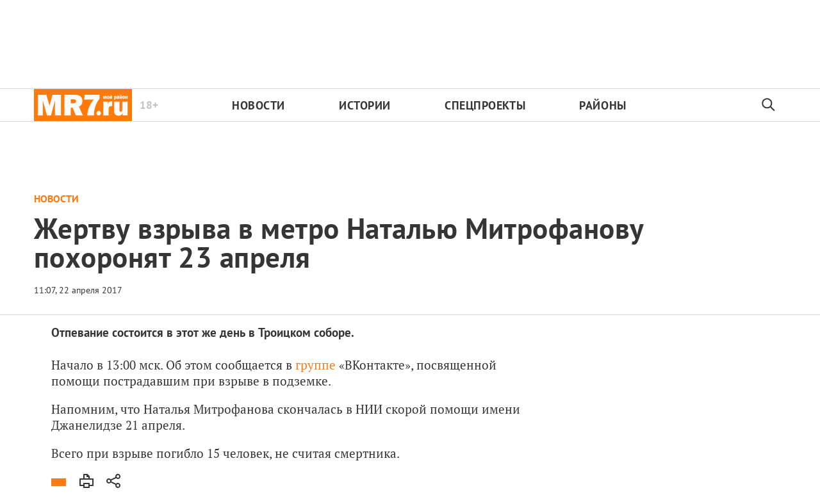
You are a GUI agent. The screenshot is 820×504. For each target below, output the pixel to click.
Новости (258, 105)
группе (316, 365)
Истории (365, 105)
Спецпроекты (485, 105)
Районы (603, 105)
